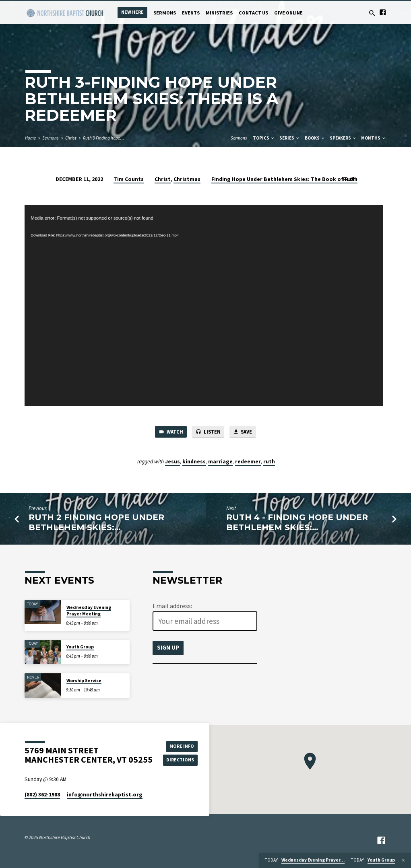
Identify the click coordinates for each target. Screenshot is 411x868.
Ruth (349, 179)
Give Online (288, 13)
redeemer (248, 462)
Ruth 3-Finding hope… (104, 138)
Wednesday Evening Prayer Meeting (89, 611)
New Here (132, 12)
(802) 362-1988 (42, 795)
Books (315, 138)
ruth (269, 462)
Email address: (172, 606)
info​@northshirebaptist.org (105, 795)
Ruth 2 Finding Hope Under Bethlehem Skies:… (96, 523)
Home (30, 138)
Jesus (172, 462)
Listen (208, 432)
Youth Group (80, 647)
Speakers (343, 138)
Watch (169, 432)
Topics (264, 138)
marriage (220, 462)
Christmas (187, 179)
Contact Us (253, 13)
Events (191, 13)
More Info (181, 746)
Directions (181, 760)
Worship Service (84, 681)
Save (244, 432)
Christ (71, 138)
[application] (204, 305)
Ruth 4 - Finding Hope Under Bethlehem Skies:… (297, 523)
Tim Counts (129, 179)
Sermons (165, 13)
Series (290, 138)
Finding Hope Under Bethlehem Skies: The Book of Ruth (284, 179)
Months (374, 138)
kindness (194, 462)
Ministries (219, 13)
